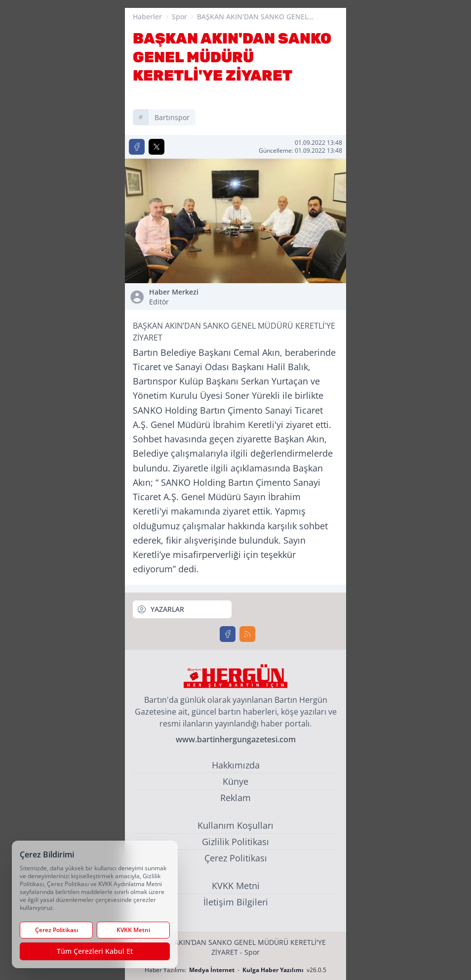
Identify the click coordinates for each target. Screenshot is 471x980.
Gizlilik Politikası (235, 842)
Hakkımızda (236, 765)
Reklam (235, 798)
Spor (179, 17)
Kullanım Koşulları (235, 825)
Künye (235, 781)
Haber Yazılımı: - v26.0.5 (235, 970)
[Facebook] (228, 634)
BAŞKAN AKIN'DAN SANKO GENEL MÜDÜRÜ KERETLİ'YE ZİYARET (253, 17)
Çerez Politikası (236, 858)
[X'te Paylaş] (157, 147)
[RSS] (247, 634)
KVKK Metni (236, 886)
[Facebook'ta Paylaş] (137, 147)
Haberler (147, 17)
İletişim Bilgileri (236, 902)
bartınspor (172, 117)
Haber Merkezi (190, 297)
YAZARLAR (160, 609)
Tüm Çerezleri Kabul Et (95, 951)
